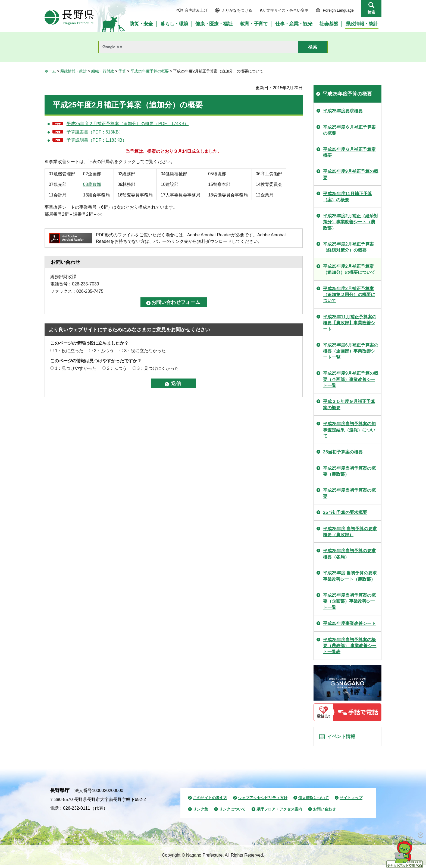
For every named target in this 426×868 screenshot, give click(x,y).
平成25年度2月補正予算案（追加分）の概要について (349, 269)
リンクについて (232, 812)
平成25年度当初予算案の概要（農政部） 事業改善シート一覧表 (350, 646)
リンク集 (201, 812)
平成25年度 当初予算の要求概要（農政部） (350, 532)
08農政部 (92, 184)
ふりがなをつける (237, 10)
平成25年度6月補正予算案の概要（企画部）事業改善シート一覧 (351, 351)
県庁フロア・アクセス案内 (279, 812)
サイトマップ (351, 801)
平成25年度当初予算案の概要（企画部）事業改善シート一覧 (349, 601)
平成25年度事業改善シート (349, 623)
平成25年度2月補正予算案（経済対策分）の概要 (348, 247)
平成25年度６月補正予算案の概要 (349, 130)
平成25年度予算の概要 (150, 71)
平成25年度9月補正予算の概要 (351, 174)
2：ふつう (104, 351)
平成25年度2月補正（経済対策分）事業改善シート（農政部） (351, 222)
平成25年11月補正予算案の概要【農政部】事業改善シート (350, 323)
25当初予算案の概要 (343, 452)
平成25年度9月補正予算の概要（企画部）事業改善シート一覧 (351, 379)
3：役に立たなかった (145, 351)
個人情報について (314, 801)
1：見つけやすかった (76, 368)
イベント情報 (344, 738)
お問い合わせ (324, 812)
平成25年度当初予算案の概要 (349, 493)
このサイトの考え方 (210, 801)
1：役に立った (69, 351)
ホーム (50, 71)
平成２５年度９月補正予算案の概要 (349, 404)
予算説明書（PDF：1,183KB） (97, 140)
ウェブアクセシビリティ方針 (263, 801)
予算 (122, 71)
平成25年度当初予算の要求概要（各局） (349, 554)
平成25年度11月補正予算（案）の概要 (347, 197)
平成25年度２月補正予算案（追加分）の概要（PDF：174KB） (128, 124)
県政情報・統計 (74, 71)
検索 (371, 12)
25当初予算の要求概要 (345, 512)
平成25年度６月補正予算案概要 (349, 152)
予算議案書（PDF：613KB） (95, 132)
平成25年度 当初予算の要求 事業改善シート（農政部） (350, 576)
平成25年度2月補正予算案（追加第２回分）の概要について (349, 295)
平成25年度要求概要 (343, 111)
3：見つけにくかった (158, 368)
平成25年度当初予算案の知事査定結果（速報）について (349, 430)
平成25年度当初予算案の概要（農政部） (349, 471)
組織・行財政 (103, 71)
